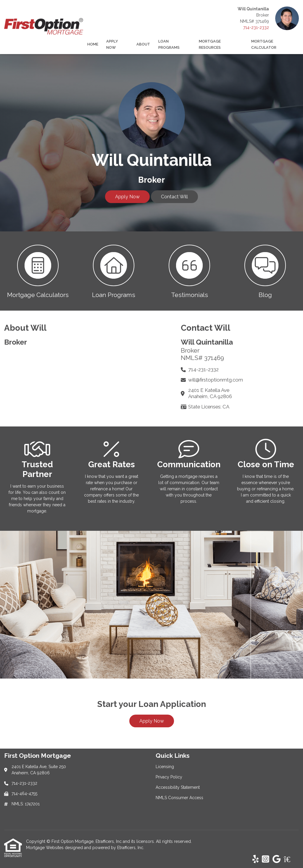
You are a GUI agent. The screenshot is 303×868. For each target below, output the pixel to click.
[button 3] (189, 271)
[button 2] (114, 271)
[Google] (277, 859)
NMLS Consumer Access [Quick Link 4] (179, 798)
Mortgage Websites (45, 848)
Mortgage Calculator (264, 44)
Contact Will (174, 197)
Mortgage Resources (210, 44)
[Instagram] (266, 859)
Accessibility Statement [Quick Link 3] (178, 787)
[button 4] (265, 271)
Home (93, 44)
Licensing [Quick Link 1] (165, 767)
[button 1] (38, 271)
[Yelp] (256, 859)
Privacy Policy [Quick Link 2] (169, 777)
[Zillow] (290, 859)
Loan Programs (169, 44)
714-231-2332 (256, 27)
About (143, 44)
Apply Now (112, 44)
